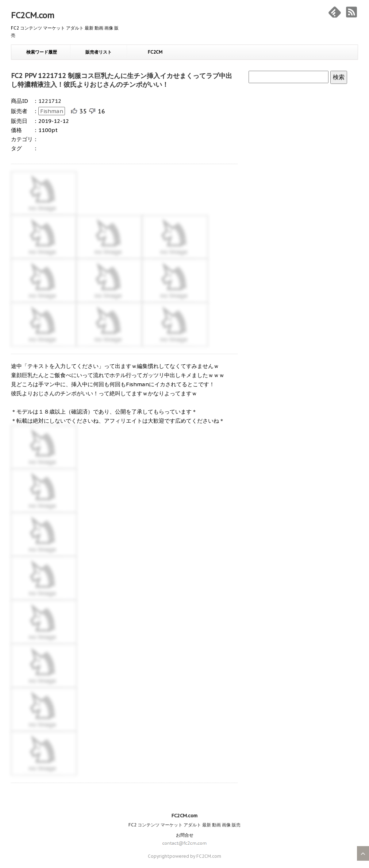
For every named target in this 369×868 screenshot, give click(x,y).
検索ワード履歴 (42, 52)
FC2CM (155, 52)
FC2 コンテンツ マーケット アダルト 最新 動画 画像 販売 (184, 825)
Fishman (52, 111)
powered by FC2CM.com (195, 856)
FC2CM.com (33, 15)
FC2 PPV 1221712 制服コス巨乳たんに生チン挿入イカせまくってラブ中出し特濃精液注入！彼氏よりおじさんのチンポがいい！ (122, 80)
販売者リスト (99, 52)
